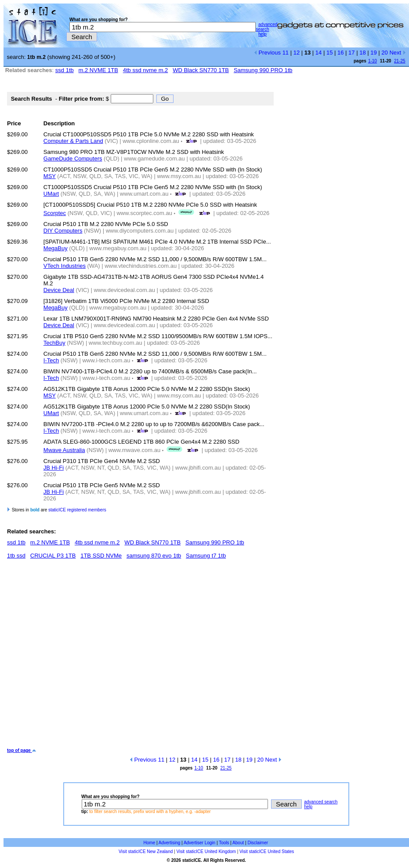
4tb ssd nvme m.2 (146, 70)
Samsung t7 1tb (206, 556)
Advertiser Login (199, 843)
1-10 (373, 61)
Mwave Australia (64, 450)
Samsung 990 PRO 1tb (263, 70)
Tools (224, 843)
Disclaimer (258, 843)
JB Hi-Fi (54, 468)
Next (397, 53)
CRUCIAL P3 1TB (53, 556)
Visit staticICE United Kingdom (206, 852)
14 (319, 53)
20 (384, 53)
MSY (50, 176)
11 (286, 53)
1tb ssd (16, 556)
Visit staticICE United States (267, 852)
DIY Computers (63, 231)
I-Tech (51, 360)
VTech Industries (65, 266)
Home (150, 843)
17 (351, 53)
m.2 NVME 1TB (98, 70)
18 (362, 53)
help (262, 34)
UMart (51, 194)
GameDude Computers (73, 159)
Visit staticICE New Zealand (146, 852)
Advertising (169, 843)
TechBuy (54, 343)
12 (297, 53)
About (238, 843)
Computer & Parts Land (73, 141)
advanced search (266, 27)
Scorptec (55, 213)
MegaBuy (56, 248)
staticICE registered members (77, 510)
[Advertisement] (82, 657)
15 (329, 53)
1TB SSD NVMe (101, 556)
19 (373, 53)
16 (340, 53)
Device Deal (59, 290)
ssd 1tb (65, 70)
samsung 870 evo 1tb (154, 556)
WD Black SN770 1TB (201, 70)
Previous (267, 53)
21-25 (400, 61)
